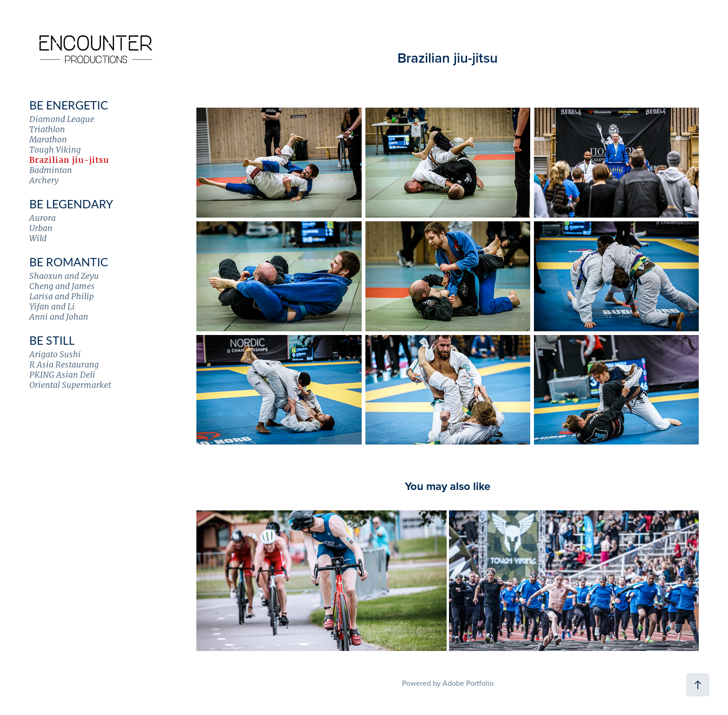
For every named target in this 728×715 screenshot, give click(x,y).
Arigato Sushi (55, 354)
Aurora (42, 218)
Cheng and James (62, 286)
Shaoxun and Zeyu (64, 276)
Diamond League (62, 119)
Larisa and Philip (62, 296)
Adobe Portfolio (468, 683)
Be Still (52, 340)
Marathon (48, 139)
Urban (41, 228)
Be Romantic (69, 262)
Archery (44, 180)
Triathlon (47, 129)
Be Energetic (69, 105)
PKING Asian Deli (62, 375)
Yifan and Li (52, 306)
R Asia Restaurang (64, 364)
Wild (38, 238)
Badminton (51, 170)
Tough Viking (55, 150)
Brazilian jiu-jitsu (69, 160)
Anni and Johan (59, 317)
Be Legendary (71, 204)
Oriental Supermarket (70, 385)
